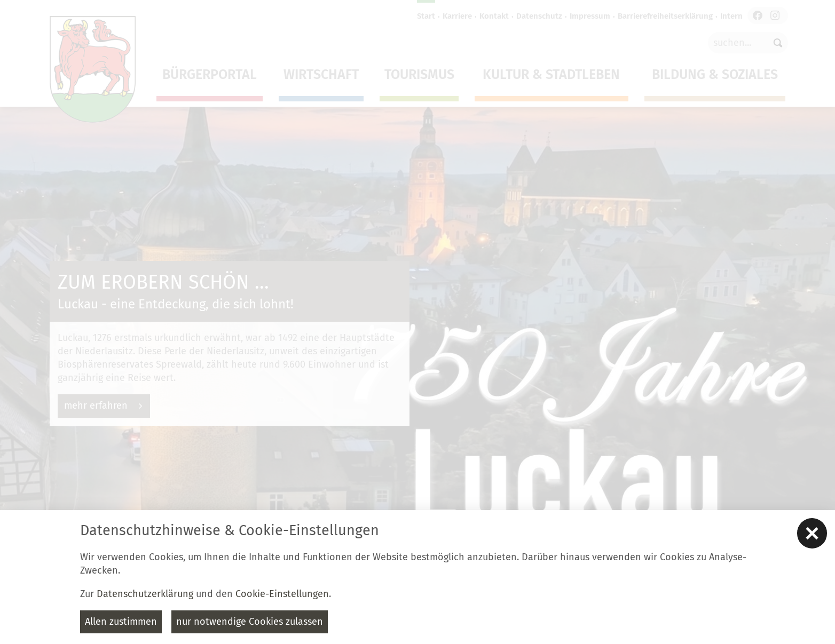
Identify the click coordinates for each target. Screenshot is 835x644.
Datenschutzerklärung (145, 594)
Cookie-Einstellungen (282, 594)
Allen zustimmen (121, 622)
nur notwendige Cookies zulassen (250, 622)
